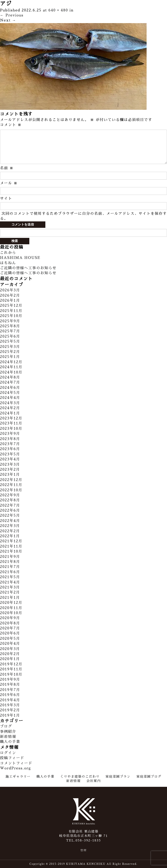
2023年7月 (10, 444)
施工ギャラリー (18, 777)
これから (8, 253)
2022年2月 (10, 531)
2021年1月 (10, 598)
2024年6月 (10, 388)
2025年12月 (11, 306)
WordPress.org (15, 768)
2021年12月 (11, 541)
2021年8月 (10, 562)
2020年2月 (10, 654)
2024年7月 (10, 382)
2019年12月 (11, 664)
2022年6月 (10, 511)
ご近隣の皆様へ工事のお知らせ (28, 268)
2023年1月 (10, 475)
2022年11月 (11, 485)
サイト (6, 199)
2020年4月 (10, 644)
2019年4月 (10, 700)
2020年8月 (10, 623)
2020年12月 (11, 603)
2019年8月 (10, 685)
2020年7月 (10, 628)
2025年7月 (10, 331)
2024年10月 (11, 372)
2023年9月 (10, 434)
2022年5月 (10, 516)
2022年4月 (10, 521)
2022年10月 (11, 490)
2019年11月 (11, 669)
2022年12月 (11, 480)
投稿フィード (12, 758)
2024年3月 (10, 403)
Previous (12, 15)
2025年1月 (10, 357)
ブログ (6, 726)
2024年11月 (11, 367)
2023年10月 (11, 429)
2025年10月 (11, 316)
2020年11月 (11, 608)
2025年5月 (10, 341)
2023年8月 (10, 439)
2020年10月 (11, 613)
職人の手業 (10, 742)
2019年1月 (10, 715)
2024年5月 (10, 393)
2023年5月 (10, 454)
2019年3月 (10, 705)
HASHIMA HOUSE (20, 258)
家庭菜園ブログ (149, 777)
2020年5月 (10, 639)
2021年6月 (10, 572)
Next (8, 20)
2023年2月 (10, 470)
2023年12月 (11, 418)
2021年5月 (10, 577)
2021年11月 (11, 546)
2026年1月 (10, 301)
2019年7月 (10, 690)
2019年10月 (11, 675)
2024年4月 (10, 398)
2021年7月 (10, 567)
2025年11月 (11, 311)
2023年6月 (10, 449)
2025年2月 (10, 352)
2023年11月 (11, 423)
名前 (7, 168)
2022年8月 (10, 500)
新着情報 (8, 737)
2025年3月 (10, 347)
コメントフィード (16, 763)
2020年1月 (10, 659)
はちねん (8, 263)
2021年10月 (11, 551)
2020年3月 (10, 649)
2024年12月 (11, 362)
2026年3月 (10, 290)
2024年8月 (10, 377)
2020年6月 (10, 633)
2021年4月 (10, 582)
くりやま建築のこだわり (80, 777)
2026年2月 (10, 296)
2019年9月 (10, 680)
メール (9, 183)
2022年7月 (10, 505)
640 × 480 (58, 10)
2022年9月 (10, 495)
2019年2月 (10, 710)
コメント (11, 125)
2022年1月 (10, 536)
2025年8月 (10, 326)
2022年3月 (10, 526)
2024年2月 (10, 408)
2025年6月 (10, 336)
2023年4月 (10, 459)
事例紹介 (8, 732)
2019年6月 (10, 695)
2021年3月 (10, 587)
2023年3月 (10, 465)
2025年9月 (10, 321)
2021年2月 (10, 592)
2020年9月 (10, 618)
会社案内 (93, 781)
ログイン (8, 753)
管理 (83, 850)
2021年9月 (10, 557)
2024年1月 (10, 413)
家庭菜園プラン (118, 777)
